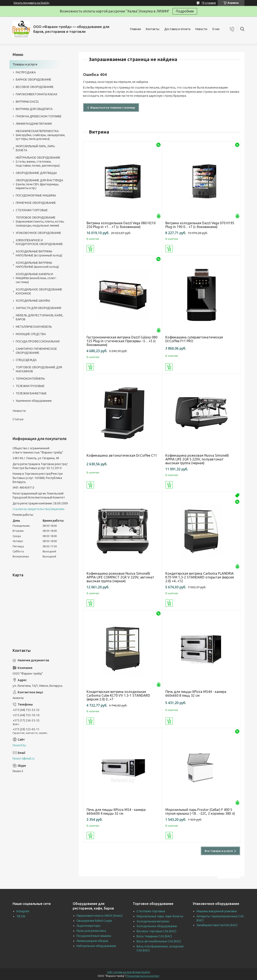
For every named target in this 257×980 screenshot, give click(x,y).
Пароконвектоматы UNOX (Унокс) (100, 916)
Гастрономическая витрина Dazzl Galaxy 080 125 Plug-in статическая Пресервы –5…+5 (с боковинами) (122, 341)
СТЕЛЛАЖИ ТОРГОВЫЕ (32, 210)
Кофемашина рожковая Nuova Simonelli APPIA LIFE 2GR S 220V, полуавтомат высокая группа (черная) (197, 459)
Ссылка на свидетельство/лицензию (39, 509)
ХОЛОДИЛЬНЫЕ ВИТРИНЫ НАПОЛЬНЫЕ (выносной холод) (37, 265)
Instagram (23, 911)
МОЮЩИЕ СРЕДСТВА (31, 334)
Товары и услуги (25, 64)
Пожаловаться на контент (143, 976)
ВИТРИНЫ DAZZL (27, 102)
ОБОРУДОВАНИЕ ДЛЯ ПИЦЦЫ (36, 173)
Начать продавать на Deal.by (32, 3)
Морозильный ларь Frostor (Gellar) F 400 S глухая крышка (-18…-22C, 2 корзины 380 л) (200, 812)
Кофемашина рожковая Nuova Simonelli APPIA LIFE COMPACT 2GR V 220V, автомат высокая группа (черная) (120, 577)
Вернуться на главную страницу (113, 107)
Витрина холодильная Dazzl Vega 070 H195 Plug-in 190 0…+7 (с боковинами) (200, 225)
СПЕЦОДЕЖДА (26, 360)
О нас (216, 29)
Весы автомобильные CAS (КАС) (159, 941)
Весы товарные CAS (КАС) (154, 936)
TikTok (21, 916)
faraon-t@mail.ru (24, 759)
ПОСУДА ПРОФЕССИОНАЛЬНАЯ (38, 341)
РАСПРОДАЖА (26, 72)
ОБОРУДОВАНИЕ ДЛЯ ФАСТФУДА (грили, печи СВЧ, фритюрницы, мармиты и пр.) (39, 184)
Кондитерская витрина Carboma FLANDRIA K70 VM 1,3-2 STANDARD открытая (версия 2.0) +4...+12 (200, 577)
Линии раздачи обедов (92, 941)
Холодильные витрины (153, 921)
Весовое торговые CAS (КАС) (156, 931)
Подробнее (185, 11)
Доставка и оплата (177, 29)
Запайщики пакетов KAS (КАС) (217, 925)
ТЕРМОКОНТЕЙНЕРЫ (30, 379)
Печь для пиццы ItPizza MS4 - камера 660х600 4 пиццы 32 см (116, 812)
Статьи (18, 419)
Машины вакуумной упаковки (217, 911)
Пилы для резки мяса (91, 931)
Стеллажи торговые (151, 911)
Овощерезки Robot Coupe (94, 921)
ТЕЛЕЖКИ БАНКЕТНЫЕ (31, 393)
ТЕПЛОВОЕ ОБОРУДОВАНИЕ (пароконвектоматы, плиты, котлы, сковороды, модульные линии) (40, 221)
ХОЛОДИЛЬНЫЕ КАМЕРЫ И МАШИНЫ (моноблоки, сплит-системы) (36, 278)
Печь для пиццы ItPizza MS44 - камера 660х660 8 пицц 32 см (196, 694)
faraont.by (19, 745)
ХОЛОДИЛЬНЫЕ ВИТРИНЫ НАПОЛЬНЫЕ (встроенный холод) (39, 253)
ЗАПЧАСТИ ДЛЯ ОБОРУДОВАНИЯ (38, 308)
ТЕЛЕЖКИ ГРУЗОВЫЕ (30, 386)
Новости (201, 29)
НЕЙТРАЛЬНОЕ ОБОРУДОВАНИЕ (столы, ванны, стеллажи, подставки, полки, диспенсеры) (38, 162)
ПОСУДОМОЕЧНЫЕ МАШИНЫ (36, 195)
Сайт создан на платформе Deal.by (129, 972)
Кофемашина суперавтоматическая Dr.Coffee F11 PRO (194, 339)
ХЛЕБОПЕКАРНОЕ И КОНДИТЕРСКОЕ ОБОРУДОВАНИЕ (39, 242)
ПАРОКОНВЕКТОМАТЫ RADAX (37, 94)
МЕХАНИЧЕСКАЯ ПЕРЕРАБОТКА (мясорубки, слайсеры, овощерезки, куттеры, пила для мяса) (40, 135)
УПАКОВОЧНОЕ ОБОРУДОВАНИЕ (38, 233)
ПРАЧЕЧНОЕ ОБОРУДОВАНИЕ (36, 203)
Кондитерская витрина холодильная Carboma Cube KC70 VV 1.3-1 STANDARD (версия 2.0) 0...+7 (118, 695)
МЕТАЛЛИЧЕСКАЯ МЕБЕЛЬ (34, 327)
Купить (90, 249)
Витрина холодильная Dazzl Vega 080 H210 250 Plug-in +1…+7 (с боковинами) (121, 225)
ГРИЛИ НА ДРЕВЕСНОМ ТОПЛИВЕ (39, 116)
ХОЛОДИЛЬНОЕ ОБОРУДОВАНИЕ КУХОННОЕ (39, 291)
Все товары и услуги (219, 851)
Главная (135, 29)
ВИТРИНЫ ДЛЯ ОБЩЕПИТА (34, 109)
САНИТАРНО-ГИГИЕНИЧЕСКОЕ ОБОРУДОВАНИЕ (36, 351)
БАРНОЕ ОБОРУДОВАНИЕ (34, 80)
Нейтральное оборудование (96, 946)
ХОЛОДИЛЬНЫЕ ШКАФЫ (33, 301)
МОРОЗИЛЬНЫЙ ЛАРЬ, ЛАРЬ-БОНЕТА (36, 148)
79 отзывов (209, 3)
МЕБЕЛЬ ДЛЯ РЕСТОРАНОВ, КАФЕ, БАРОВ (40, 317)
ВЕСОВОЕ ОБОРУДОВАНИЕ (35, 87)
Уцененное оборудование (34, 401)
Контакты (153, 29)
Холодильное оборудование (157, 926)
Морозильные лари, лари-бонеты (160, 916)
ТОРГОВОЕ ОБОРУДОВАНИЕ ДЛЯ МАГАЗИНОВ (39, 369)
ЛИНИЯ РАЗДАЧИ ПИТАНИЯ (34, 124)
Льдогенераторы (88, 926)
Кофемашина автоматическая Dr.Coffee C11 (122, 455)
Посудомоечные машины (94, 936)
